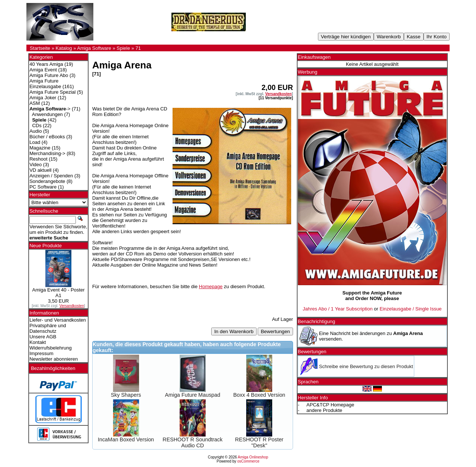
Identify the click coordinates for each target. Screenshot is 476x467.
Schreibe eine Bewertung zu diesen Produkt (366, 366)
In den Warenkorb (234, 331)
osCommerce (248, 461)
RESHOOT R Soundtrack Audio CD (192, 442)
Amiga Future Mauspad (193, 395)
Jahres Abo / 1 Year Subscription (338, 309)
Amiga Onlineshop (253, 457)
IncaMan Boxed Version (126, 439)
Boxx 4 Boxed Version (259, 395)
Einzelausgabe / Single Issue (411, 309)
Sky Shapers (126, 395)
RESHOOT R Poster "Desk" (259, 442)
